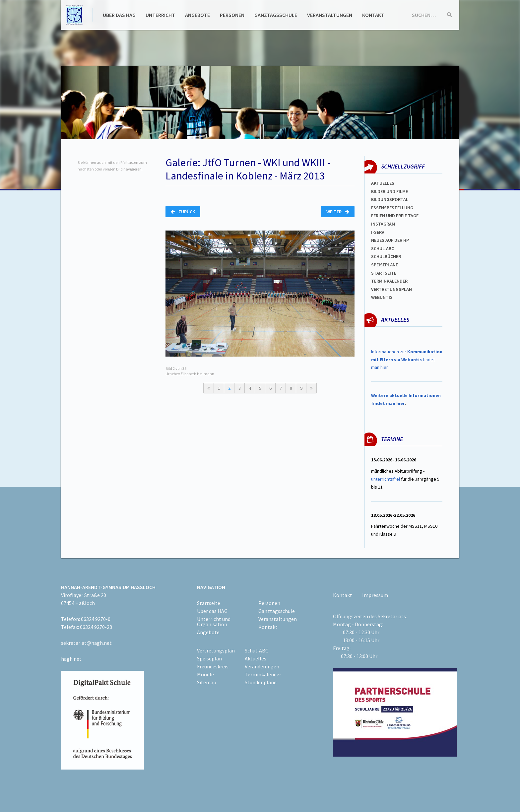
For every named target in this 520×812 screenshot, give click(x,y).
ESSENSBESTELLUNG (392, 208)
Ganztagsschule (276, 15)
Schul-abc (383, 248)
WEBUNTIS (382, 297)
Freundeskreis (213, 666)
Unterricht (160, 15)
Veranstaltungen (330, 15)
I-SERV (378, 232)
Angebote (197, 15)
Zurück (183, 212)
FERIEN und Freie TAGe (395, 216)
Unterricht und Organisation (214, 622)
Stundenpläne (261, 682)
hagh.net (71, 659)
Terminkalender (389, 281)
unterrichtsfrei (386, 479)
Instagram (383, 224)
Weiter (338, 212)
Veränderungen (262, 666)
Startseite (384, 273)
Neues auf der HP (390, 240)
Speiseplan (209, 658)
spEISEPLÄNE (385, 265)
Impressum (375, 595)
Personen (232, 15)
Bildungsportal (390, 199)
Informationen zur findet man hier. (407, 360)
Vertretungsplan (391, 289)
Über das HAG (119, 15)
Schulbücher (386, 256)
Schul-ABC (257, 650)
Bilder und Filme (390, 191)
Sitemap (207, 682)
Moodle (205, 674)
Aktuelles (383, 183)
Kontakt (373, 15)
